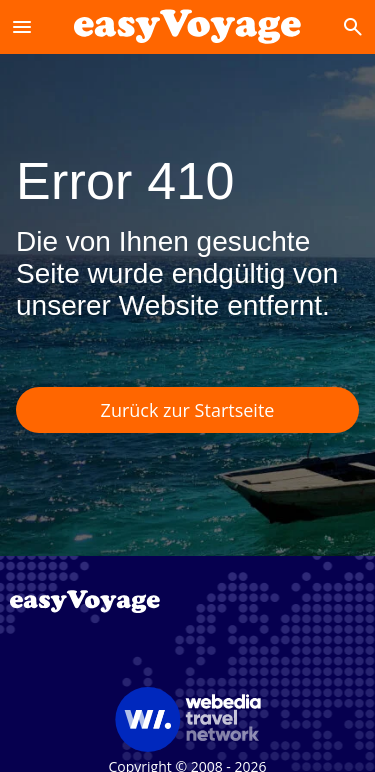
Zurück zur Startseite (188, 410)
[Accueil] (187, 26)
